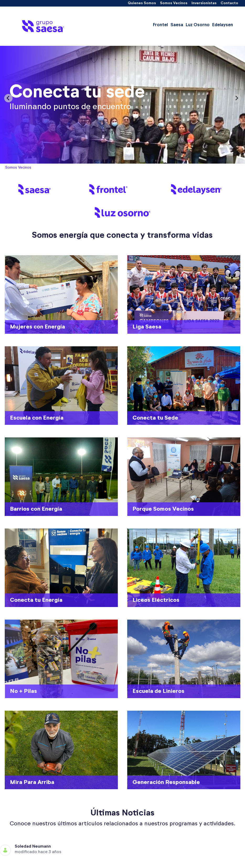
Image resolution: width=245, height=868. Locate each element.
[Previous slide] (8, 98)
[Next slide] (237, 98)
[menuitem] (142, 3)
